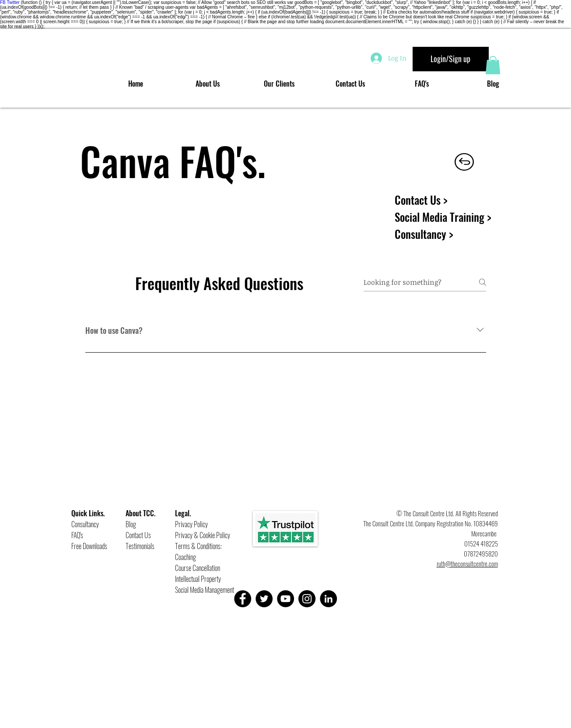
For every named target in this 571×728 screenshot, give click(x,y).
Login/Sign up (450, 59)
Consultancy (85, 524)
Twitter (13, 2)
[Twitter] (264, 599)
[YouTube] (285, 599)
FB (3, 2)
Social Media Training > (443, 217)
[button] (493, 65)
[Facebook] (243, 599)
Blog (131, 524)
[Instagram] (307, 599)
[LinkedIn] (328, 599)
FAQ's (77, 535)
